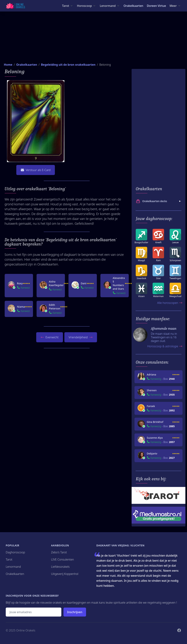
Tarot (9, 559)
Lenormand (13, 567)
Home (8, 65)
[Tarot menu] (68, 6)
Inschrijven (75, 612)
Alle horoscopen (170, 303)
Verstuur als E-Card (36, 170)
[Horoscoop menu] (87, 6)
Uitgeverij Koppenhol (65, 574)
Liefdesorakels (60, 567)
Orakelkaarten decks (159, 201)
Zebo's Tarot (59, 552)
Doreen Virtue (156, 6)
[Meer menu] (175, 6)
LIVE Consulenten (62, 559)
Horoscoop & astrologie (165, 346)
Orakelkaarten (133, 6)
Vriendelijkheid (81, 337)
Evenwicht (50, 337)
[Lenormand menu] (110, 6)
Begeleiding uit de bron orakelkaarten (68, 65)
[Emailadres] (34, 612)
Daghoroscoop (15, 552)
